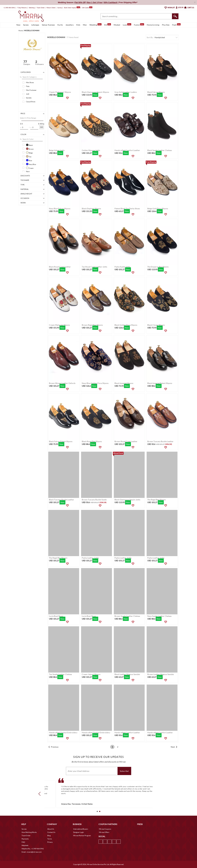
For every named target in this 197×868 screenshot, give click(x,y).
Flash (176, 25)
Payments (25, 839)
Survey (60, 8)
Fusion (139, 25)
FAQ (23, 842)
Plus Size (166, 25)
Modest (117, 25)
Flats (28, 86)
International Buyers (81, 829)
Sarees (26, 25)
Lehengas (35, 25)
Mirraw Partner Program (82, 836)
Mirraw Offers (104, 832)
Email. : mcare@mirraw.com (32, 852)
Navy (28, 171)
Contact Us (51, 832)
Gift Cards (87, 8)
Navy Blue (31, 164)
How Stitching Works (29, 832)
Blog (49, 836)
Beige (29, 153)
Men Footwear (31, 90)
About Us (51, 829)
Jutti (28, 94)
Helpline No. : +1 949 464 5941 (33, 849)
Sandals (29, 98)
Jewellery (70, 25)
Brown (30, 149)
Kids (78, 25)
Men (85, 25)
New (18, 25)
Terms (50, 839)
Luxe (127, 25)
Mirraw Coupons (105, 829)
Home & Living (153, 25)
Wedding (95, 25)
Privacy (50, 842)
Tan (29, 156)
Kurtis (60, 25)
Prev (40, 794)
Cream (30, 168)
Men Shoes (30, 82)
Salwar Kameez (48, 25)
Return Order (51, 8)
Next (173, 747)
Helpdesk (25, 845)
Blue (29, 160)
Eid (108, 25)
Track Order (40, 8)
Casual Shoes (31, 102)
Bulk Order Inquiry (70, 8)
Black (29, 145)
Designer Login (79, 832)
